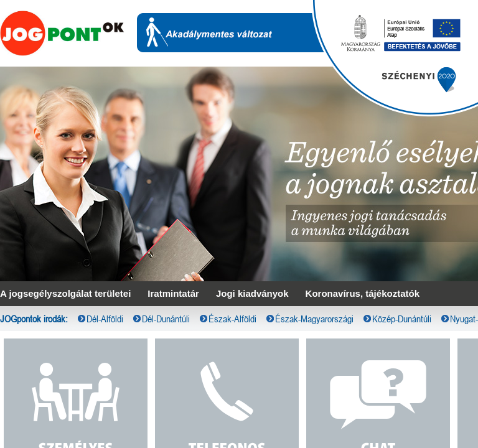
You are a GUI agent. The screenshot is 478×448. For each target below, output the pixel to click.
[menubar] (239, 10)
